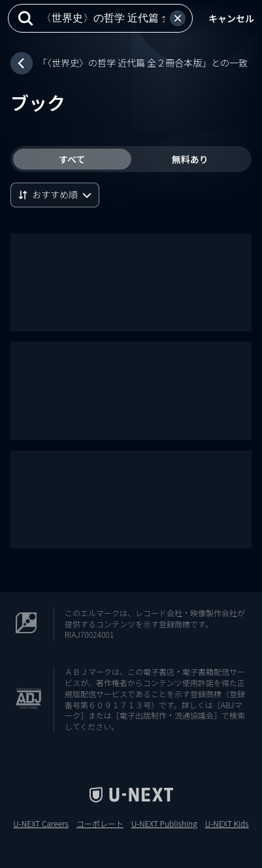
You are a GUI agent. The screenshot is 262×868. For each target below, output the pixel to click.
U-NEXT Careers (41, 824)
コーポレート (100, 824)
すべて (72, 159)
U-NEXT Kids (227, 824)
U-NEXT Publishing (164, 824)
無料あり (190, 159)
